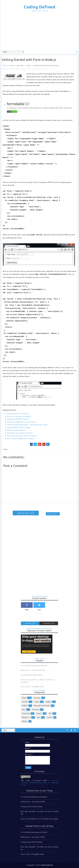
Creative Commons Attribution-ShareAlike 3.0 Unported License (39, 783)
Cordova (50, 717)
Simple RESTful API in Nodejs (19, 427)
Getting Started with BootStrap (32, 675)
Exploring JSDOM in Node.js (18, 419)
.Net (50, 713)
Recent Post (30, 623)
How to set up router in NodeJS (19, 416)
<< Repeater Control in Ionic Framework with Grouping (26, 513)
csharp (37, 702)
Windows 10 (26, 717)
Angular (48, 702)
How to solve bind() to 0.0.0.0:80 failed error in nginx (39, 819)
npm (39, 717)
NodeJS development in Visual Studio (21, 422)
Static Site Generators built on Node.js (22, 436)
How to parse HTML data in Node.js (21, 439)
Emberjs (25, 721)
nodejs (28, 65)
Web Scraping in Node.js (16, 430)
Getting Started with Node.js (18, 414)
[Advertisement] (40, 31)
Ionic (24, 710)
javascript (20, 65)
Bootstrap (35, 710)
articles (12, 65)
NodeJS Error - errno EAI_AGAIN (33, 670)
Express (39, 713)
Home (5, 65)
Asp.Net (25, 702)
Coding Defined (39, 7)
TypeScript (26, 713)
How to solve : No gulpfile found (32, 687)
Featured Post (49, 623)
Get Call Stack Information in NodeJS (34, 666)
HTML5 (25, 706)
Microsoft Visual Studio (42, 706)
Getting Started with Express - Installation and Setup (27, 425)
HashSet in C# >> (53, 514)
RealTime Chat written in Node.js (20, 433)
